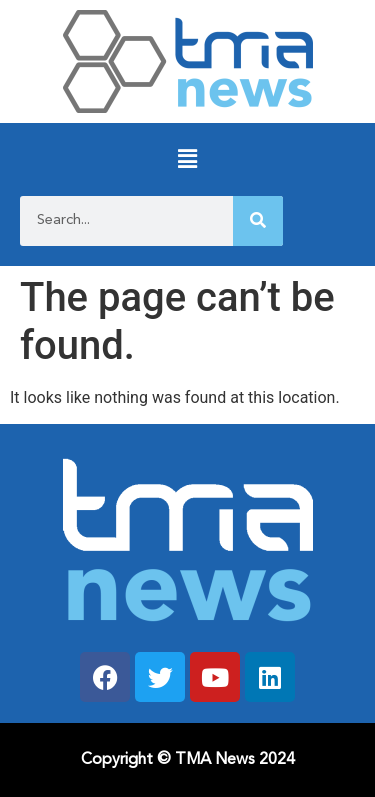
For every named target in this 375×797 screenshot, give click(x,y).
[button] (187, 159)
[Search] (258, 221)
